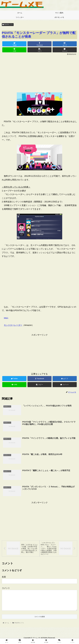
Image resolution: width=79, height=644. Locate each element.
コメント (6, 588)
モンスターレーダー (13, 325)
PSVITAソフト (8, 25)
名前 (4, 577)
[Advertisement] (39, 73)
